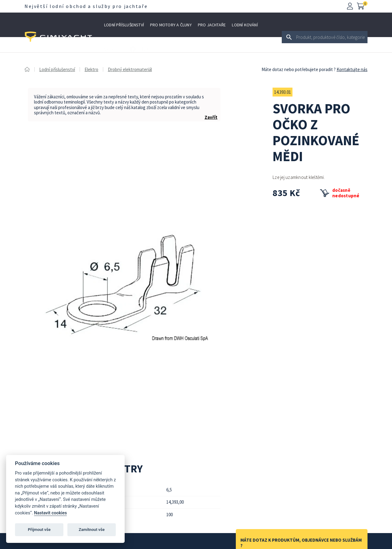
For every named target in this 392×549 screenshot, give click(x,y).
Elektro (91, 69)
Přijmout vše (39, 530)
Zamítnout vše (92, 530)
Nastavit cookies (50, 513)
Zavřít (211, 117)
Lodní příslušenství (124, 25)
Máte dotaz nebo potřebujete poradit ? (299, 69)
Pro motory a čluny (171, 25)
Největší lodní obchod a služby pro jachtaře (86, 6)
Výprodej (114, 49)
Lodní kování (245, 25)
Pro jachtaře (212, 25)
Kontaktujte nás (352, 69)
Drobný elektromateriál (130, 69)
